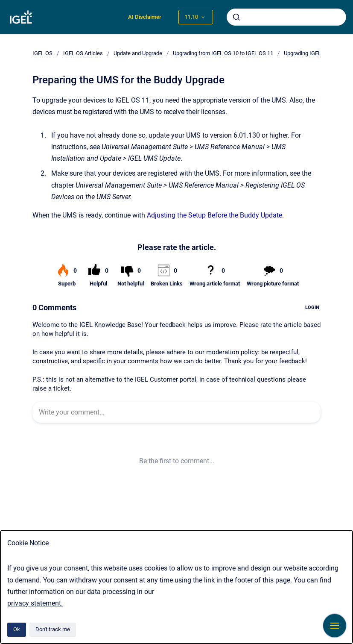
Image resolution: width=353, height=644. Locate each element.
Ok (17, 629)
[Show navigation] (335, 626)
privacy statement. (35, 603)
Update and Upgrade (138, 53)
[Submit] (236, 17)
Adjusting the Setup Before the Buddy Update (214, 215)
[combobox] (286, 17)
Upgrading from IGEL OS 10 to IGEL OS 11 (223, 53)
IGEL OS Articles (83, 53)
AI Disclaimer (145, 17)
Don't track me (53, 629)
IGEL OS (42, 53)
